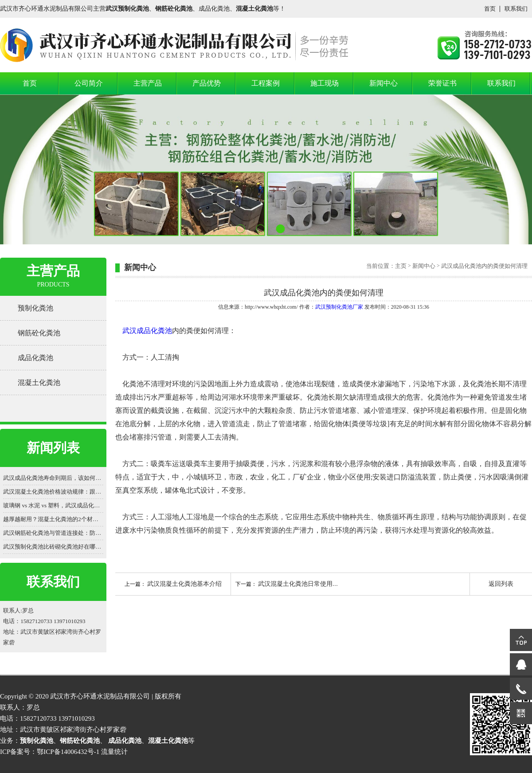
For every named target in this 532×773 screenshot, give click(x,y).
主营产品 (148, 83)
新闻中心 (383, 83)
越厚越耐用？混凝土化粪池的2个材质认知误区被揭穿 (53, 519)
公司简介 (89, 83)
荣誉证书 (442, 83)
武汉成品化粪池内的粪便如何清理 (484, 266)
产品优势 (207, 83)
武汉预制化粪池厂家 (339, 307)
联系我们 (516, 9)
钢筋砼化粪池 (39, 333)
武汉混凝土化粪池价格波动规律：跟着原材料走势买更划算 (53, 492)
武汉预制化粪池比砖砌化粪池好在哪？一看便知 (53, 547)
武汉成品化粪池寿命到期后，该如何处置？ (53, 478)
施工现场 (325, 83)
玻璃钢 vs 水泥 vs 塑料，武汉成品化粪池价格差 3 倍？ (53, 505)
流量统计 (114, 752)
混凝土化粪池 (39, 383)
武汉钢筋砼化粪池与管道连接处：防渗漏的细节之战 (53, 533)
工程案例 (266, 83)
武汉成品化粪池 (147, 331)
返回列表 (501, 584)
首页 (490, 9)
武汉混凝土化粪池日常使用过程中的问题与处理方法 (329, 584)
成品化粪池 (35, 358)
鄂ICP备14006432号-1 (68, 752)
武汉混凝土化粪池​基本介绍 (184, 584)
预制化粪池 (35, 308)
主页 (401, 266)
